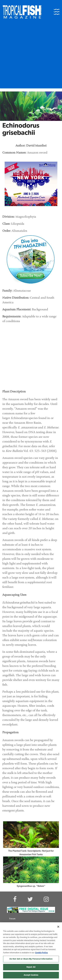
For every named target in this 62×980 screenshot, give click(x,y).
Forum (12, 919)
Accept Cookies (31, 975)
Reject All (31, 967)
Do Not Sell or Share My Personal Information (31, 959)
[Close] (58, 927)
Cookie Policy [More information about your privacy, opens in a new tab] (41, 953)
